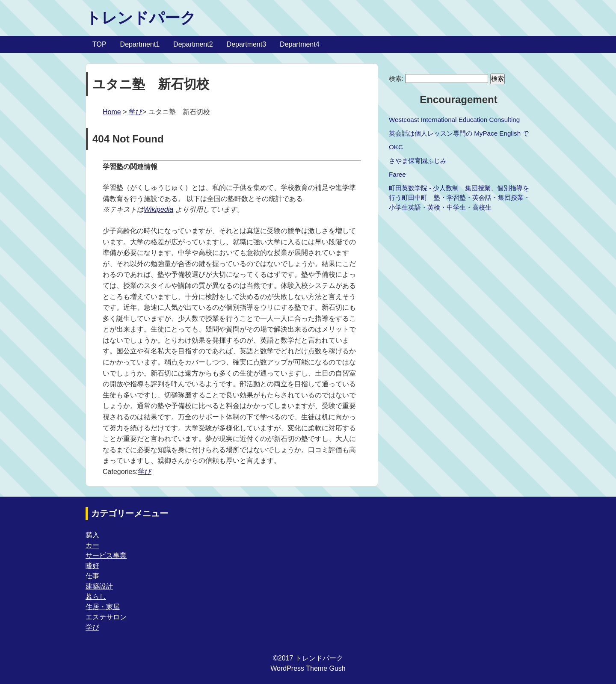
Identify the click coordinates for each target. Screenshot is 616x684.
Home (112, 112)
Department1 (140, 44)
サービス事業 (106, 555)
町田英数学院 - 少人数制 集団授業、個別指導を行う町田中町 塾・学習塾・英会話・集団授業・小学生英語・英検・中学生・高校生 (459, 198)
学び (136, 112)
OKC (396, 147)
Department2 (193, 44)
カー (92, 545)
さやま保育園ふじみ (418, 161)
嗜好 (92, 566)
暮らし (96, 597)
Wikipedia (158, 209)
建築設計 (99, 586)
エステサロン (106, 617)
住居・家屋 (103, 607)
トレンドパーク (141, 18)
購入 (92, 535)
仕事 (92, 576)
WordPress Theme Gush (308, 668)
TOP (99, 44)
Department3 (247, 44)
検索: (396, 78)
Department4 (300, 44)
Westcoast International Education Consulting (454, 120)
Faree (397, 174)
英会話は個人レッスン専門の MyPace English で (459, 133)
